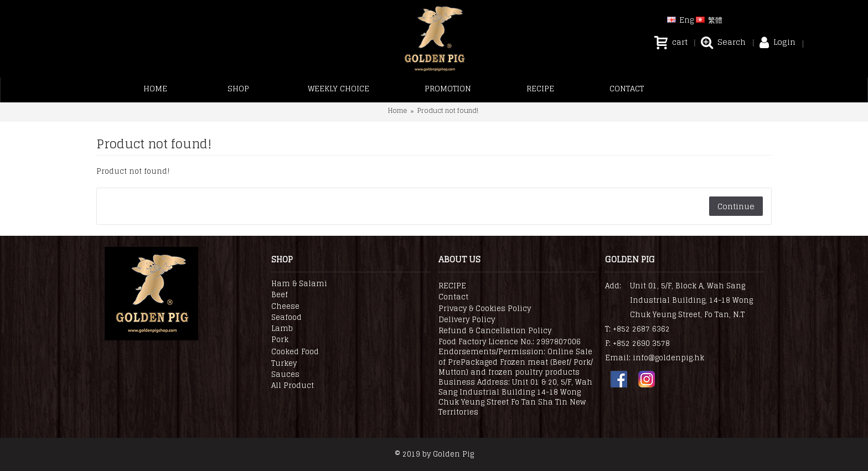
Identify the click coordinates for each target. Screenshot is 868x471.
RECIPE (452, 286)
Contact (453, 297)
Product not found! (448, 110)
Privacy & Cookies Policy (485, 309)
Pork (280, 340)
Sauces (285, 375)
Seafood (286, 318)
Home (397, 110)
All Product (293, 386)
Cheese (285, 307)
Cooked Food (295, 352)
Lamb (282, 329)
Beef (280, 295)
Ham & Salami (299, 284)
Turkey (284, 364)
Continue (736, 206)
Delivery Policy (467, 320)
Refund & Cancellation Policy (495, 331)
